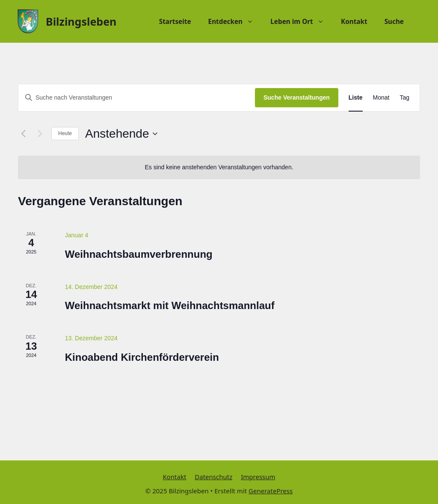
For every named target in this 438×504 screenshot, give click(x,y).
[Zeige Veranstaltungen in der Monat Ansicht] (381, 98)
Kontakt (354, 21)
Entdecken (235, 21)
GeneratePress (271, 491)
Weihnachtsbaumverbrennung (139, 254)
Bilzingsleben (81, 21)
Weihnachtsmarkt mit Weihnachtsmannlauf (170, 305)
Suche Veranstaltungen (297, 97)
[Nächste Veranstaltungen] (40, 134)
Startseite (175, 21)
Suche (394, 21)
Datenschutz (213, 477)
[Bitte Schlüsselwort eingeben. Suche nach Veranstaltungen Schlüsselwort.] (137, 98)
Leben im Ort (301, 21)
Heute (65, 133)
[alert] (219, 167)
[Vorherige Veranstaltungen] (23, 134)
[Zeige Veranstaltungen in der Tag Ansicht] (404, 98)
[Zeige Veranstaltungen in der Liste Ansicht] (356, 98)
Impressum (258, 477)
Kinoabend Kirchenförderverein (142, 357)
